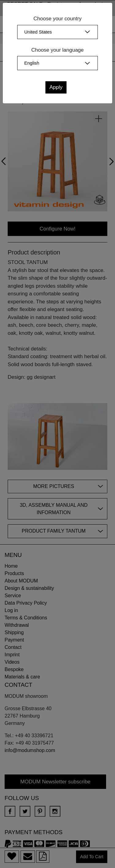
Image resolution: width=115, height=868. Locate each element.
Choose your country (57, 19)
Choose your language (57, 50)
